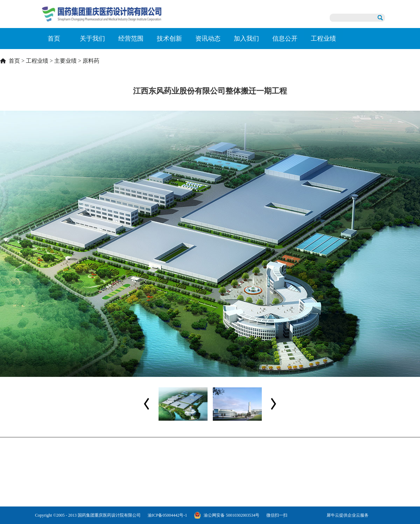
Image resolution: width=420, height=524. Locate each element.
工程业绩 (37, 61)
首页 (54, 39)
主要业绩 (65, 61)
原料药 (91, 61)
